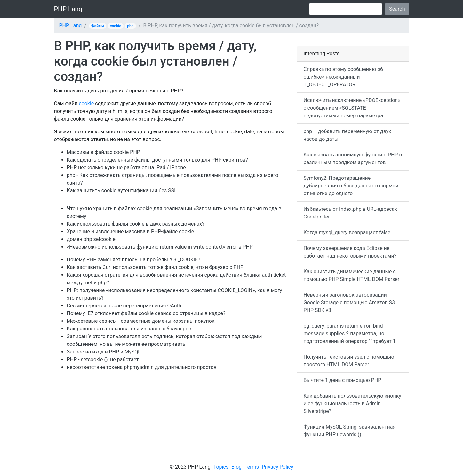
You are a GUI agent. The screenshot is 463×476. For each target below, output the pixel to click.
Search (397, 9)
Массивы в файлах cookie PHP (104, 152)
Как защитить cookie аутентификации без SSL (122, 190)
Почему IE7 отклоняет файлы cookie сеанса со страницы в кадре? (146, 313)
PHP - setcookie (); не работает (103, 359)
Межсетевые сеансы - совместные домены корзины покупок (141, 321)
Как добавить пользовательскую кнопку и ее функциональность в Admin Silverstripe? (352, 404)
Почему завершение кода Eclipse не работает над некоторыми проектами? (350, 252)
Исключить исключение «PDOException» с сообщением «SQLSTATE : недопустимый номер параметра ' (352, 108)
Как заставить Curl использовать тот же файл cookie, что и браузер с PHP (155, 267)
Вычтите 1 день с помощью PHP (343, 380)
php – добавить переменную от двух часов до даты (347, 135)
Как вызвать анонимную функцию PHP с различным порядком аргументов (353, 159)
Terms (252, 467)
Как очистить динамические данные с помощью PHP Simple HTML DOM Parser (352, 275)
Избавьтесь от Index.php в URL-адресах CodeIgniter (350, 213)
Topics (221, 467)
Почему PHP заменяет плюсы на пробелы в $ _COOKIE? (134, 260)
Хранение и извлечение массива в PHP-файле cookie (131, 231)
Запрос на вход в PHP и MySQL (104, 352)
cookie (116, 26)
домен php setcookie (91, 239)
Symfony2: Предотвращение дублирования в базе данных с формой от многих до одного (351, 186)
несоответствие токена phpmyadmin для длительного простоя (142, 367)
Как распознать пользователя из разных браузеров (129, 329)
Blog (236, 467)
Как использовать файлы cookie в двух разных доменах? (136, 224)
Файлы (98, 26)
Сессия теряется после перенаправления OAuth (124, 306)
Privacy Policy (278, 467)
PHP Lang (68, 9)
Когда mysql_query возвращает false (347, 232)
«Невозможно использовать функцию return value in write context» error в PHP (160, 247)
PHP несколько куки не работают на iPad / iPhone (126, 167)
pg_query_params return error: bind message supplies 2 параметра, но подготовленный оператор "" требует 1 (350, 333)
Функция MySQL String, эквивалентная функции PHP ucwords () (350, 431)
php (130, 26)
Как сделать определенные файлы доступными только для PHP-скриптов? (157, 160)
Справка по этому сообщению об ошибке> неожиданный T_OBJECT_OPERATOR (343, 77)
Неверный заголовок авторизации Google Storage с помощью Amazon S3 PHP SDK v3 (349, 302)
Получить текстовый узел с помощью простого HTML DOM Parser (349, 361)
